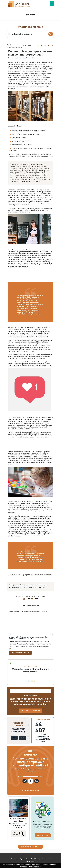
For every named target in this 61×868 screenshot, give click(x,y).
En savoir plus (37, 867)
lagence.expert (30, 861)
